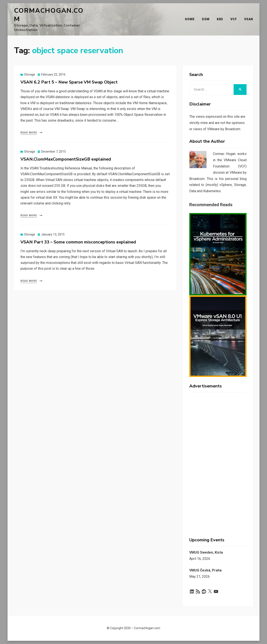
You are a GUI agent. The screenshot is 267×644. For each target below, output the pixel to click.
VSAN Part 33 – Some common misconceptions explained (78, 242)
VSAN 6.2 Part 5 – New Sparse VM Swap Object (69, 82)
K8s (220, 19)
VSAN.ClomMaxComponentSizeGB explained (66, 159)
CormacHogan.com (49, 15)
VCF (234, 19)
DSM (206, 19)
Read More (29, 133)
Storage (30, 74)
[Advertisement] (218, 460)
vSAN (249, 19)
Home (190, 19)
